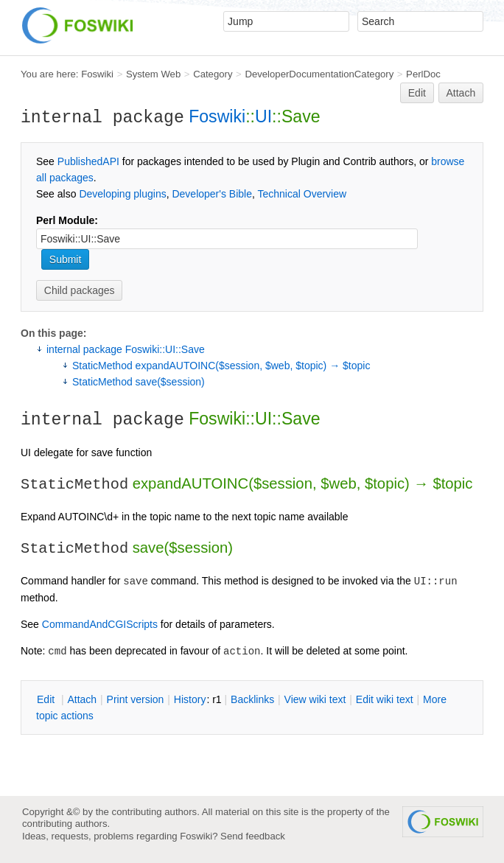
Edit (417, 93)
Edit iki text (385, 699)
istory (190, 699)
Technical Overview (302, 194)
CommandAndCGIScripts (100, 624)
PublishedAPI (88, 161)
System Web (153, 74)
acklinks (252, 699)
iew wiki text (315, 699)
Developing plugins (122, 194)
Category (213, 74)
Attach (461, 93)
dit (47, 699)
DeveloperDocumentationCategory (319, 74)
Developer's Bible (212, 194)
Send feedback (253, 836)
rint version (136, 699)
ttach (82, 699)
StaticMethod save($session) (139, 382)
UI (263, 116)
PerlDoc (423, 74)
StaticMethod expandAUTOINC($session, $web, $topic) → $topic (221, 366)
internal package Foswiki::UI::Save (126, 349)
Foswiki (97, 74)
